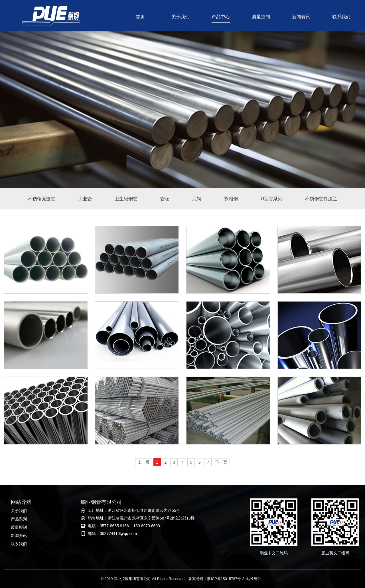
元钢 (197, 199)
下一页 (221, 462)
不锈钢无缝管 (42, 199)
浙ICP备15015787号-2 (226, 579)
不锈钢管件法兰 (321, 199)
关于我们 (181, 17)
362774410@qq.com (118, 534)
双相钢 (231, 199)
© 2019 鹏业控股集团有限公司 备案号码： (154, 579)
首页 (140, 17)
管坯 (165, 199)
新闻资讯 (301, 17)
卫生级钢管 (126, 199)
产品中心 (221, 17)
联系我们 (341, 17)
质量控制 (261, 17)
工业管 (85, 199)
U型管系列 (271, 199)
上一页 (144, 462)
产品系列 (19, 519)
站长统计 (254, 579)
